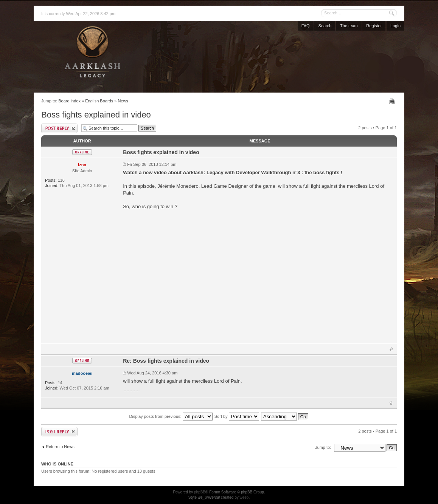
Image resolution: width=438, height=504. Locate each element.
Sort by (237, 416)
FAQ (306, 26)
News (123, 101)
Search (325, 26)
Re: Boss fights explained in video (166, 361)
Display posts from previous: (171, 416)
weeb (244, 497)
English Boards (99, 101)
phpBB (200, 492)
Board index (69, 101)
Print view (393, 101)
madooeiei (82, 373)
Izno (82, 165)
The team (349, 26)
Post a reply (59, 128)
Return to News (60, 447)
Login (395, 26)
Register (374, 26)
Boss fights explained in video (96, 115)
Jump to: (323, 447)
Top (391, 349)
